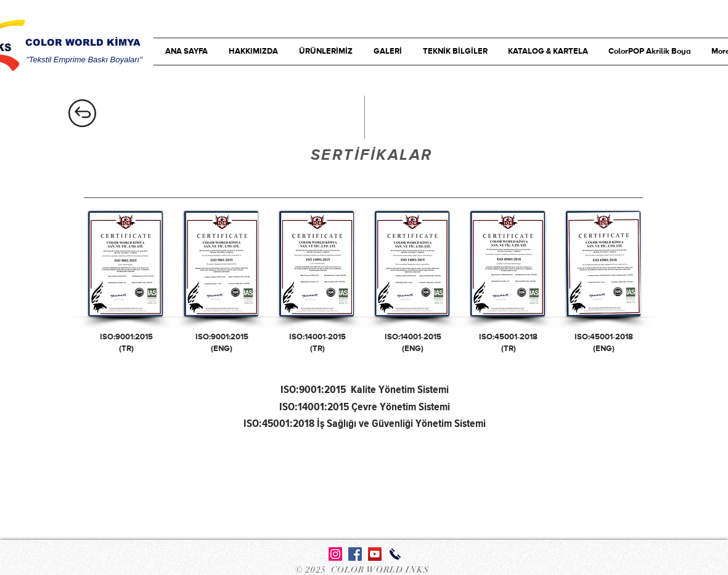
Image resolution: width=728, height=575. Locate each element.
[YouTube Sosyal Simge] (375, 554)
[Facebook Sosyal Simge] (355, 554)
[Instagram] (335, 554)
